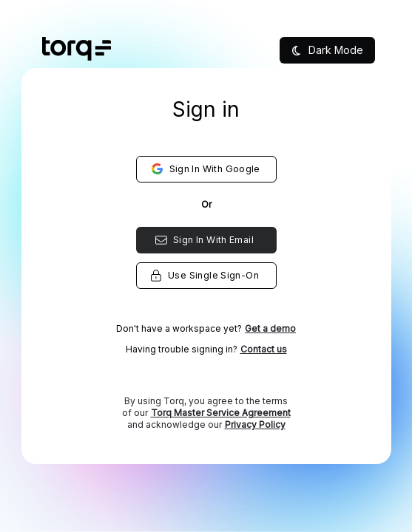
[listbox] (206, 288)
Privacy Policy (255, 424)
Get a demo (270, 328)
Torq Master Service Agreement (221, 413)
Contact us (264, 349)
